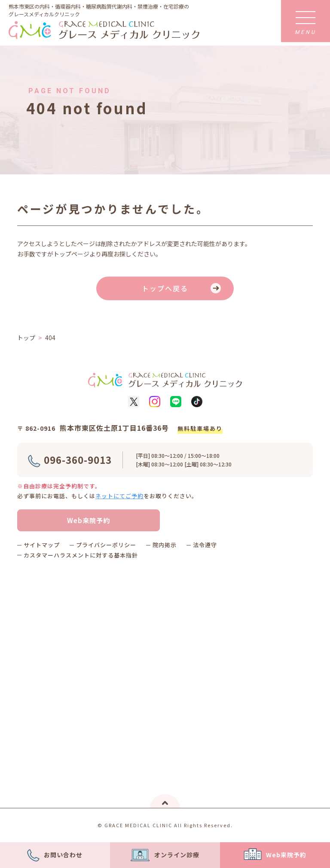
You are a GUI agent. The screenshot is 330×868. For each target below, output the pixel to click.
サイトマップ (42, 545)
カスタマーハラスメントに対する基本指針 (81, 555)
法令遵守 (205, 545)
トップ (26, 338)
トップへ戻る (165, 288)
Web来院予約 (89, 520)
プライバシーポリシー (106, 545)
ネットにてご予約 (119, 496)
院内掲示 (165, 545)
